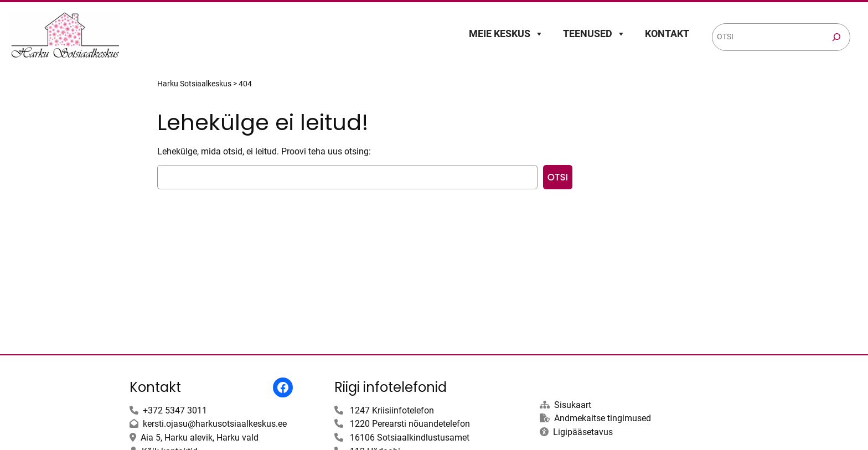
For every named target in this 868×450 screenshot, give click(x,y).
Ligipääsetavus (583, 432)
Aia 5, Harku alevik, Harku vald (200, 438)
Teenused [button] (594, 34)
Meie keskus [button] (506, 34)
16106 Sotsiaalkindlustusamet (410, 438)
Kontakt (667, 33)
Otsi (558, 177)
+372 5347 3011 (175, 410)
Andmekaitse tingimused (603, 418)
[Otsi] (836, 37)
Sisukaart (573, 405)
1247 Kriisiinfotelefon (392, 410)
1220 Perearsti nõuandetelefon (410, 424)
